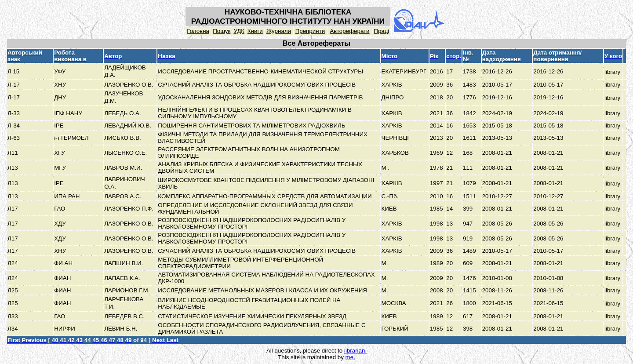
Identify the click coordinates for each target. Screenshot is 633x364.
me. (350, 357)
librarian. (355, 351)
